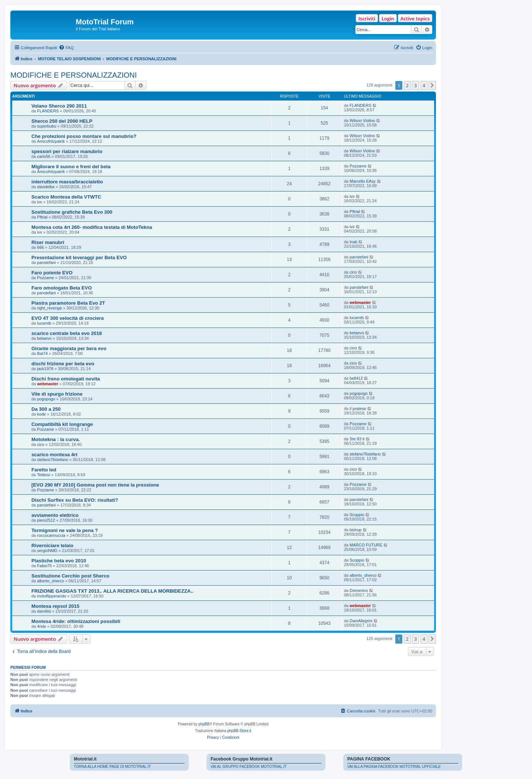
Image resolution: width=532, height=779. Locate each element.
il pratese (358, 409)
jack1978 (45, 369)
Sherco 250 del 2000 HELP (62, 121)
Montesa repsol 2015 (55, 606)
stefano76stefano (52, 460)
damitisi (44, 611)
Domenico (359, 590)
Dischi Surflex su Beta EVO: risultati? (75, 500)
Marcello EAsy (362, 181)
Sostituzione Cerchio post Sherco (70, 576)
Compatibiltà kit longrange (62, 424)
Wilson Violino (362, 121)
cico (353, 272)
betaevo (44, 338)
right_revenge (49, 308)
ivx (39, 202)
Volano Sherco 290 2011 (59, 106)
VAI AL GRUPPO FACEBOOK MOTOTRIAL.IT (249, 767)
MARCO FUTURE (366, 545)
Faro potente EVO (52, 273)
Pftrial (42, 217)
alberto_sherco (50, 581)
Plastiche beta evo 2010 (59, 561)
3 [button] (415, 85)
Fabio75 (44, 566)
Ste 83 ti (357, 439)
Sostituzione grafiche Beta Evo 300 (72, 212)
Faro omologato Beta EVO (62, 288)
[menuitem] (66, 48)
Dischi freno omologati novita (66, 379)
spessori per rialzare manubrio (67, 151)
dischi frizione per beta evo (63, 364)
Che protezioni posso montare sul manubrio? (84, 136)
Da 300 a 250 (46, 409)
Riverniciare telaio (52, 546)
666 (40, 247)
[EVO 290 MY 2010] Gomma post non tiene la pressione (95, 485)
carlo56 (44, 156)
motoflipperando (52, 596)
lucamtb (44, 323)
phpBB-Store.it (239, 731)
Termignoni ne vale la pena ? (65, 530)
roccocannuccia (51, 535)
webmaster (360, 302)
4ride (41, 626)
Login (388, 18)
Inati (353, 242)
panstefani (46, 263)
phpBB (204, 724)
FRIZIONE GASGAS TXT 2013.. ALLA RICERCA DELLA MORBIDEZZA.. (112, 591)
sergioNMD (47, 551)
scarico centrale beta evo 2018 (67, 333)
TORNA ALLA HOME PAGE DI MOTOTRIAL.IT (112, 767)
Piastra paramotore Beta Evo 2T (68, 303)
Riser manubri (48, 242)
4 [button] (424, 85)
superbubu (47, 126)
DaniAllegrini (361, 621)
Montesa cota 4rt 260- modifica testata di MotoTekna (92, 227)
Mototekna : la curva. (56, 439)
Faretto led (44, 470)
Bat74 (42, 353)
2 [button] (407, 85)
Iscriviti (367, 18)
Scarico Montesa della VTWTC (66, 197)
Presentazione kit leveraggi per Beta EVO (79, 258)
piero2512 (46, 520)
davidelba (46, 187)
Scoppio (357, 515)
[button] (432, 85)
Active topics (415, 18)
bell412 (356, 378)
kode (41, 414)
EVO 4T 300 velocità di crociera (68, 318)
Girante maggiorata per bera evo (69, 348)
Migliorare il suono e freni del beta (71, 167)
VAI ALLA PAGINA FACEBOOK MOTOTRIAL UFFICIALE (394, 767)
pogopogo (46, 399)
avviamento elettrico (55, 515)
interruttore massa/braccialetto (67, 182)
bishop (355, 530)
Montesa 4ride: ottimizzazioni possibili (76, 621)
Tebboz (43, 475)
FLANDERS (48, 111)
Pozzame (358, 166)
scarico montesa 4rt (54, 455)
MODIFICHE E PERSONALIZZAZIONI (74, 75)
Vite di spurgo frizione (57, 394)
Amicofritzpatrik (51, 141)
